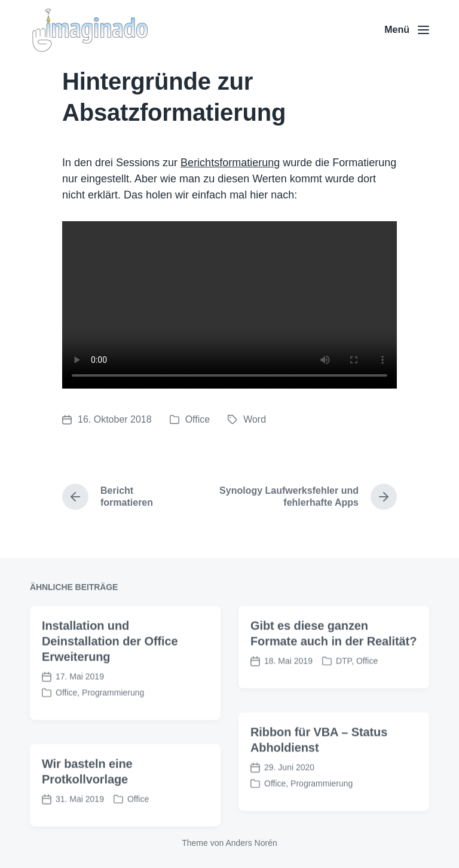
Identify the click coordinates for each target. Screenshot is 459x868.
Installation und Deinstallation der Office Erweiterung (110, 656)
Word (255, 419)
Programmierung (113, 707)
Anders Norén (251, 843)
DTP (344, 676)
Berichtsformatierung (230, 163)
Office (198, 419)
